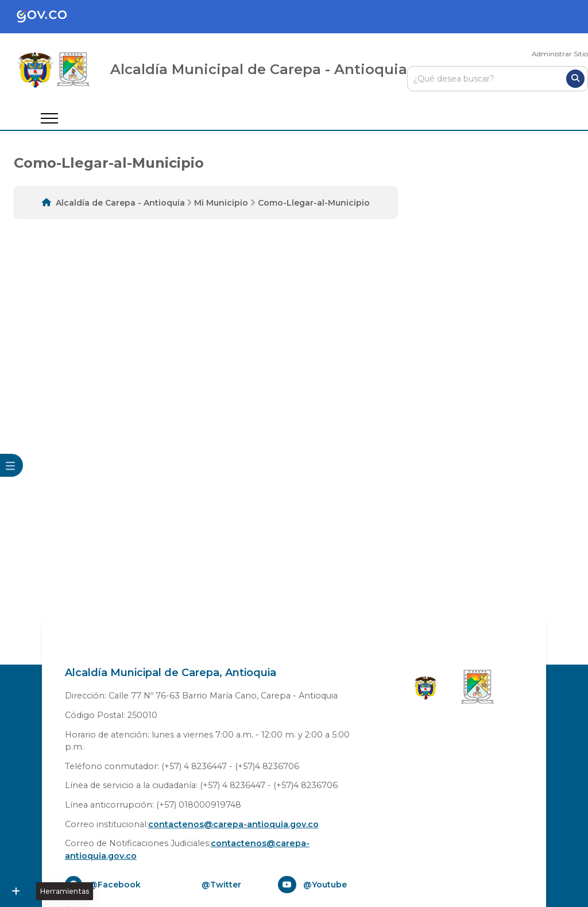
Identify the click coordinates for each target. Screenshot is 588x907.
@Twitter (221, 885)
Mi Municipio (221, 203)
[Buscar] (575, 79)
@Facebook (115, 885)
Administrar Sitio (560, 54)
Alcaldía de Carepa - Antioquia (120, 203)
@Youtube (325, 885)
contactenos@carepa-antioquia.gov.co (233, 824)
